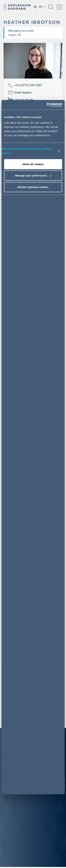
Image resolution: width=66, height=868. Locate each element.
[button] (51, 8)
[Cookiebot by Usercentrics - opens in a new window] (47, 105)
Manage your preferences (33, 176)
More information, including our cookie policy (26, 151)
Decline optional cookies (33, 187)
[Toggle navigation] (59, 7)
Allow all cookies (33, 164)
